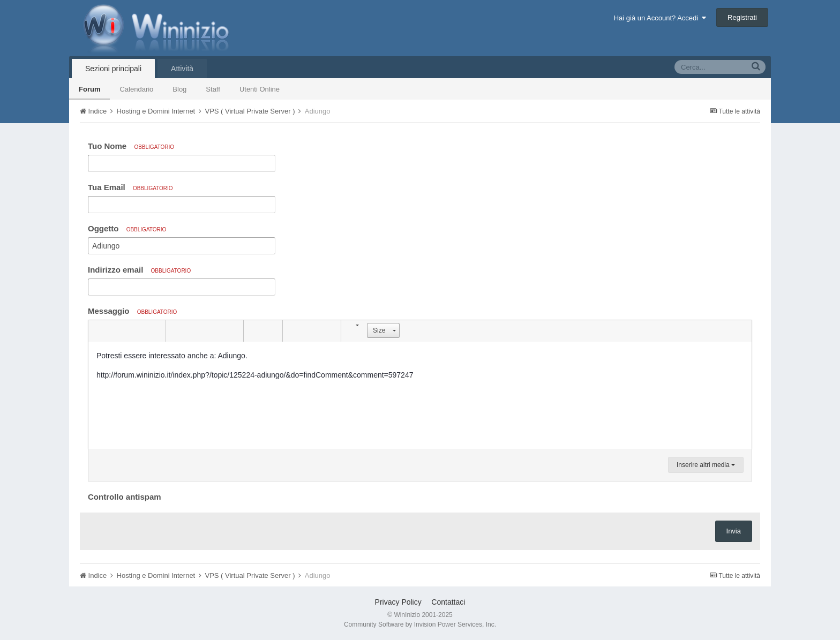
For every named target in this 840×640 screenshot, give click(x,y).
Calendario (136, 89)
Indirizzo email (139, 270)
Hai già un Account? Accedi (660, 18)
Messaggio (132, 311)
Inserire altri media (706, 465)
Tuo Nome (131, 146)
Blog (179, 89)
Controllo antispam (125, 497)
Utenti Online (260, 89)
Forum (89, 89)
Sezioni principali (113, 69)
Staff (213, 89)
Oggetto (127, 228)
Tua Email (130, 187)
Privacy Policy (398, 602)
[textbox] (420, 395)
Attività (182, 69)
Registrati (742, 17)
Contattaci (448, 602)
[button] (98, 331)
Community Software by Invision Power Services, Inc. (420, 624)
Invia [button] (734, 531)
